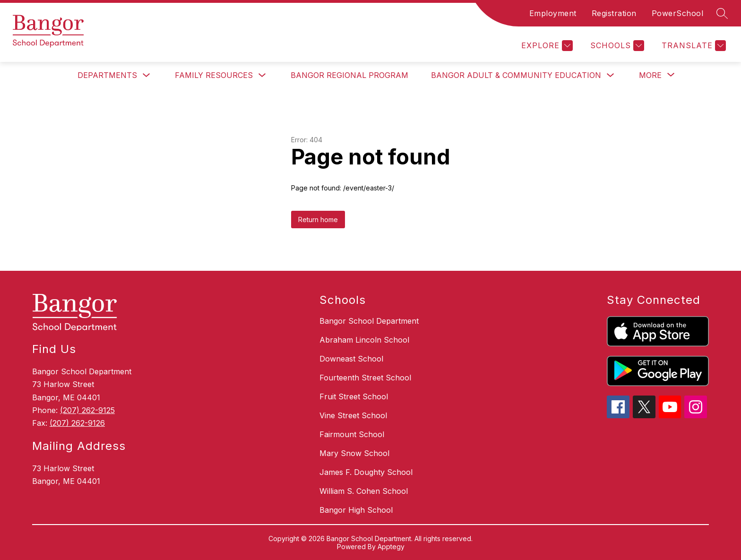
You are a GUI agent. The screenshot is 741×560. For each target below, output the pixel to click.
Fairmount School (352, 434)
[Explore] (546, 46)
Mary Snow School (354, 453)
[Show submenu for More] (650, 75)
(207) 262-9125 (87, 410)
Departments (107, 75)
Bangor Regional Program (349, 75)
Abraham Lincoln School (364, 340)
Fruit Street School (354, 396)
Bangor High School (356, 510)
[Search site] (722, 13)
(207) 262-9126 (77, 423)
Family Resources (214, 75)
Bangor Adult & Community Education (516, 75)
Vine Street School (353, 415)
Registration (614, 13)
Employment (553, 13)
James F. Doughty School (366, 472)
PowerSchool (678, 13)
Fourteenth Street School (365, 378)
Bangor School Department (369, 321)
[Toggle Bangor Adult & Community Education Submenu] (611, 75)
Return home (318, 220)
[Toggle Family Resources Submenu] (262, 75)
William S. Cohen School (364, 491)
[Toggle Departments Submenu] (146, 75)
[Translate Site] (693, 46)
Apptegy (391, 547)
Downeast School (351, 359)
